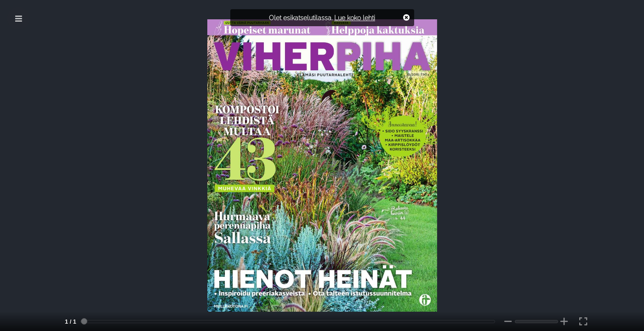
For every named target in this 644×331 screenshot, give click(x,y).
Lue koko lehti (355, 18)
